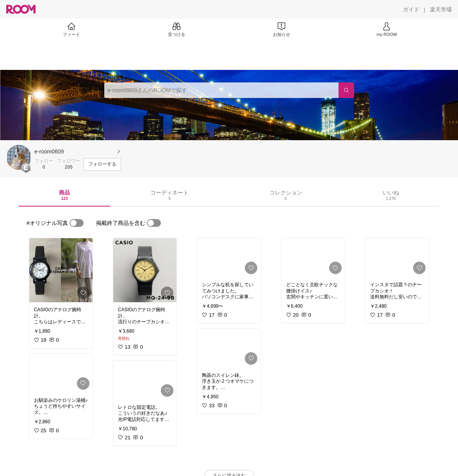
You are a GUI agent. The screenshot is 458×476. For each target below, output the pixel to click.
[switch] (77, 223)
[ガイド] (411, 9)
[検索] (346, 90)
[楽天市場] (441, 9)
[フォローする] (102, 164)
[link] (61, 270)
